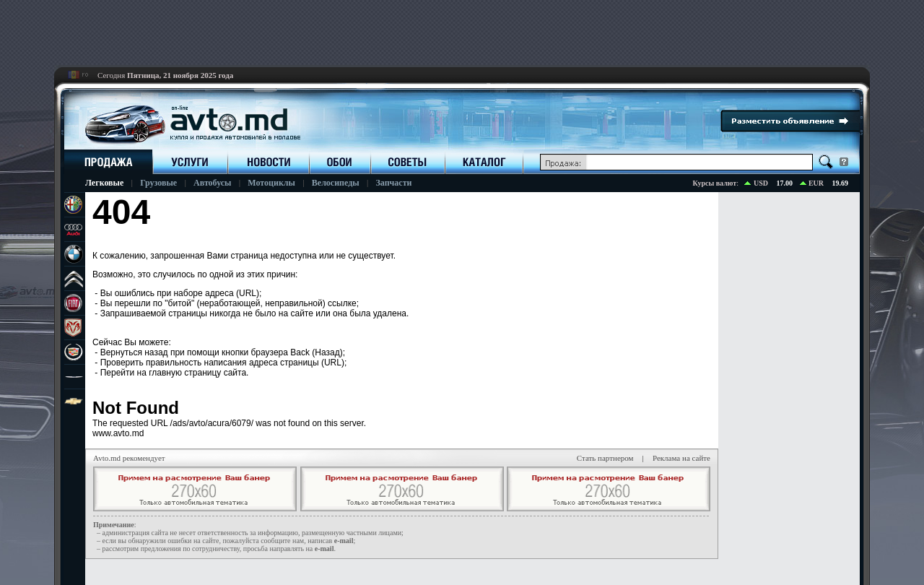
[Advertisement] (462, 32)
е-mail (344, 541)
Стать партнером (605, 458)
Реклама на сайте (681, 458)
